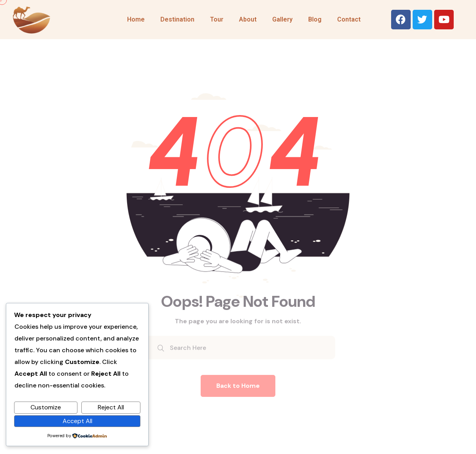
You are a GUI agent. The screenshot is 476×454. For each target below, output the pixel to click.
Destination (177, 19)
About (248, 19)
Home (136, 19)
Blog (315, 19)
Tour (217, 19)
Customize (46, 407)
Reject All (111, 407)
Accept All (77, 421)
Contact (349, 19)
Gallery (282, 19)
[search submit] (161, 351)
